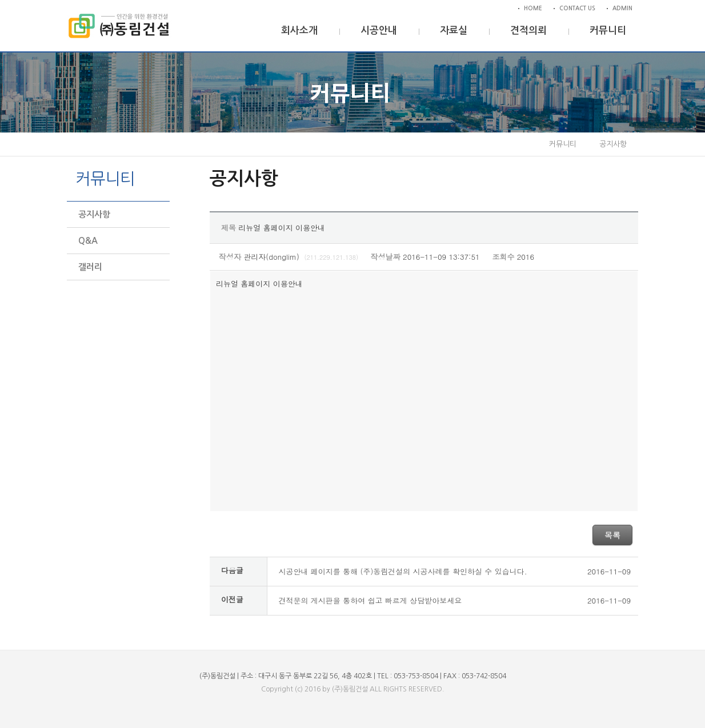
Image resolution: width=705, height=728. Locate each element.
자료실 (454, 31)
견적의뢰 (528, 31)
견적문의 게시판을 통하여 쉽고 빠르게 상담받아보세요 (370, 600)
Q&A (88, 241)
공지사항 (94, 214)
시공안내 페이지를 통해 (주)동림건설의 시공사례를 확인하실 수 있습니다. (403, 571)
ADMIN (622, 8)
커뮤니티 (608, 31)
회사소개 (299, 31)
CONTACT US (577, 8)
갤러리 (90, 267)
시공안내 (379, 31)
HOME (533, 8)
